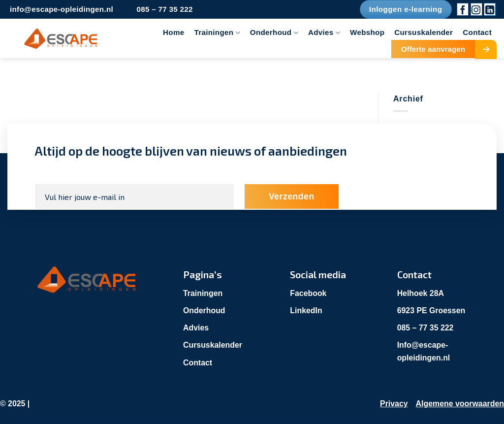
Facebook (308, 293)
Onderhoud (274, 33)
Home (173, 32)
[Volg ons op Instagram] (476, 9)
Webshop (367, 32)
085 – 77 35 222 (426, 328)
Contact (477, 32)
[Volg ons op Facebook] (463, 9)
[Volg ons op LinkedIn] (490, 9)
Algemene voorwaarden (460, 404)
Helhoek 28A (421, 293)
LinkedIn (306, 310)
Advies (324, 33)
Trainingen (217, 33)
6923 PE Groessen (432, 310)
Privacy (394, 404)
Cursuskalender (424, 32)
